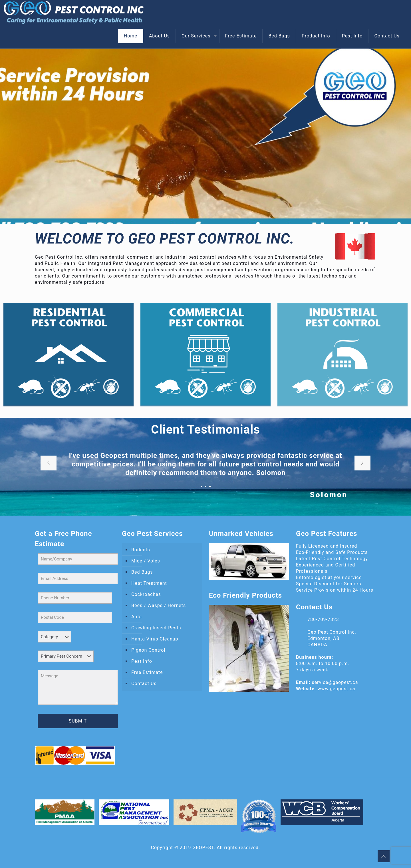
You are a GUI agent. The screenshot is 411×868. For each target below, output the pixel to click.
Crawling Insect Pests (156, 628)
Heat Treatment (149, 583)
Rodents (141, 550)
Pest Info (142, 661)
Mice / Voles (146, 561)
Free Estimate (147, 672)
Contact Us (144, 684)
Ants (137, 617)
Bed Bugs (142, 572)
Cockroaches (146, 594)
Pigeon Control (148, 650)
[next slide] (362, 463)
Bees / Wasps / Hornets (159, 605)
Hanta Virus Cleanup (155, 639)
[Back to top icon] (384, 856)
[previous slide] (49, 463)
